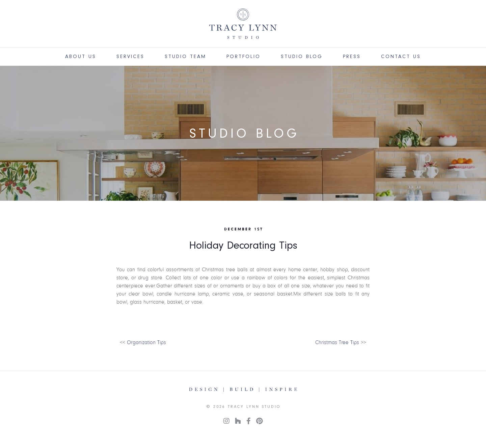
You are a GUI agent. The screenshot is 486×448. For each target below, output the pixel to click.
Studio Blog (302, 57)
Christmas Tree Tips (337, 342)
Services (130, 57)
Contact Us (401, 57)
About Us (81, 57)
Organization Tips (146, 342)
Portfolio (244, 57)
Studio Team (185, 57)
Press (352, 57)
